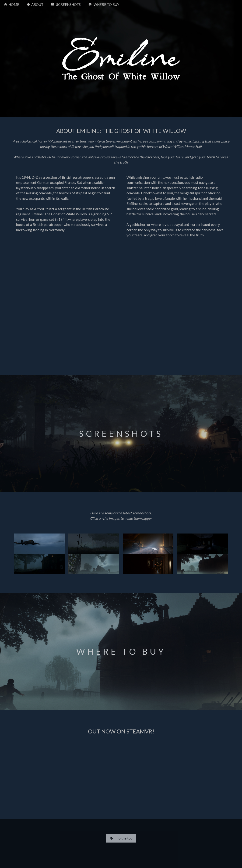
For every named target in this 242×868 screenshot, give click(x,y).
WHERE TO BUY (104, 5)
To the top (121, 838)
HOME (11, 5)
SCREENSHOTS (66, 5)
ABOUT (35, 5)
